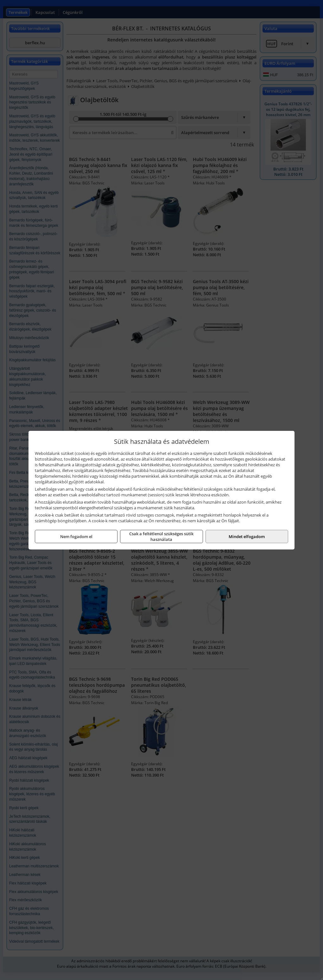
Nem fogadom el (76, 537)
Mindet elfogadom (247, 537)
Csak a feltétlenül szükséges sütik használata (161, 537)
